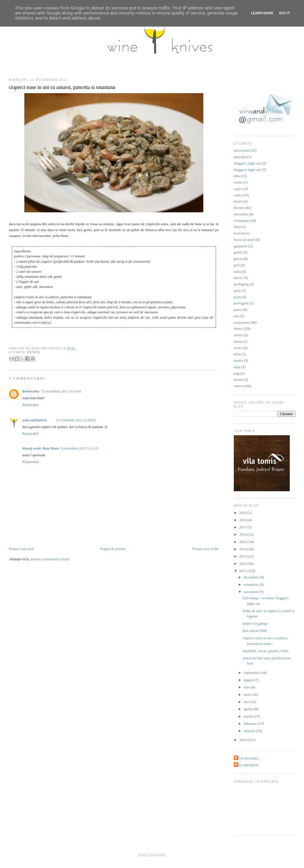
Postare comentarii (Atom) (50, 559)
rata (236, 316)
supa (237, 367)
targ (237, 373)
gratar (238, 252)
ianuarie (250, 731)
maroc (238, 278)
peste (238, 297)
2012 (243, 564)
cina (237, 176)
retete (34, 352)
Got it (284, 13)
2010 (243, 740)
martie (249, 716)
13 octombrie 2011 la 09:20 (75, 420)
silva (237, 354)
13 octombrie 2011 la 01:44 (61, 391)
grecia (238, 259)
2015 (243, 542)
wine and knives (35, 420)
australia (240, 157)
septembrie (252, 673)
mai (247, 702)
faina (237, 227)
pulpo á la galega (255, 623)
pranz (238, 310)
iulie (247, 687)
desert (238, 201)
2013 (243, 556)
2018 (243, 520)
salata (238, 341)
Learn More (262, 13)
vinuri (238, 386)
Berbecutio (31, 391)
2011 (243, 571)
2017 (243, 527)
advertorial (242, 150)
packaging (241, 284)
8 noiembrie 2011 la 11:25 (80, 448)
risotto (238, 335)
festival (239, 233)
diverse (239, 208)
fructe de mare (244, 240)
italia (237, 271)
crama (238, 182)
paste (238, 290)
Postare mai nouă (22, 549)
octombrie (251, 592)
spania (238, 360)
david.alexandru (247, 758)
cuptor (238, 189)
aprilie (249, 709)
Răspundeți (31, 405)
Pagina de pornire (113, 549)
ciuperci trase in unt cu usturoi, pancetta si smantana (62, 87)
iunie (248, 694)
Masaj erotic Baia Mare (41, 448)
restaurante (242, 322)
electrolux (241, 214)
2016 (243, 534)
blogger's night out (247, 163)
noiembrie (251, 584)
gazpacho (241, 246)
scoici (238, 348)
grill (237, 265)
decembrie (252, 577)
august (249, 680)
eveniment (241, 221)
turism (238, 379)
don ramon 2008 (255, 631)
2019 (243, 513)
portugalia (241, 303)
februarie (251, 724)
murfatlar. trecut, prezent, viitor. (266, 651)
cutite (238, 195)
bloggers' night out (247, 170)
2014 (243, 549)
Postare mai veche (205, 549)
